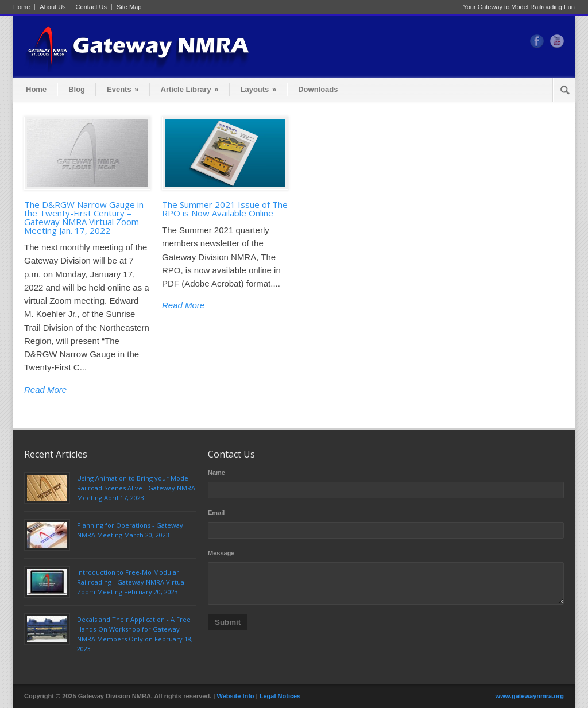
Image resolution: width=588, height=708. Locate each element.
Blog (77, 89)
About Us (53, 7)
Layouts (259, 89)
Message (221, 553)
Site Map (129, 7)
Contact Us (91, 7)
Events (123, 89)
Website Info (235, 696)
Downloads (318, 89)
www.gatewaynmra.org (530, 696)
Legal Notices (280, 696)
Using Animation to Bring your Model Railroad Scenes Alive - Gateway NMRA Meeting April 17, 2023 (136, 488)
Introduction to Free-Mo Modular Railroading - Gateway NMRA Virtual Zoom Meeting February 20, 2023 (131, 582)
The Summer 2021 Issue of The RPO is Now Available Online (225, 209)
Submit (228, 622)
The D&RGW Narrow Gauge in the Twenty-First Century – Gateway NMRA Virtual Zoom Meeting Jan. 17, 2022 (84, 217)
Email (216, 513)
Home (22, 7)
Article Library (190, 89)
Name (216, 473)
